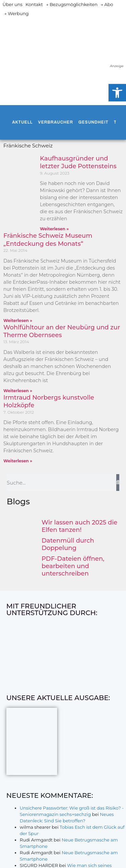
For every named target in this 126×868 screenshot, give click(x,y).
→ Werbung (16, 13)
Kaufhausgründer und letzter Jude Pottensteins (78, 162)
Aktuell (22, 122)
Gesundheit (93, 122)
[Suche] (118, 483)
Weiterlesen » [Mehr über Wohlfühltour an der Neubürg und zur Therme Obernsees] (18, 391)
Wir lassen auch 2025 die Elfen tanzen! (80, 526)
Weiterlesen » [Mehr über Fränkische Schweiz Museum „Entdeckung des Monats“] (18, 321)
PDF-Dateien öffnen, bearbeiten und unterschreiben (73, 566)
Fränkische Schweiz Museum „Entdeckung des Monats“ (48, 240)
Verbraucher (55, 122)
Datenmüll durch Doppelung (68, 544)
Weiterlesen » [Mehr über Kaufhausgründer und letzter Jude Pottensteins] (54, 229)
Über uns (13, 4)
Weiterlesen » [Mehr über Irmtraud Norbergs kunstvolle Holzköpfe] (18, 461)
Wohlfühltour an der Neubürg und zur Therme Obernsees (62, 331)
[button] (117, 93)
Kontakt (34, 4)
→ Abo (107, 4)
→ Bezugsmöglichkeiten (72, 4)
